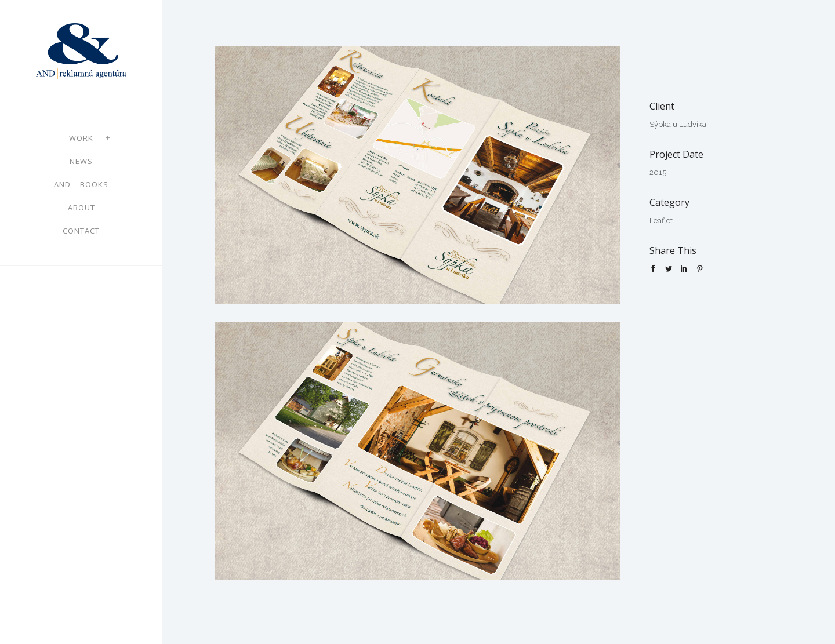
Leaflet (661, 221)
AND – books (81, 184)
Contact (81, 231)
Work (81, 138)
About (81, 208)
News (81, 161)
